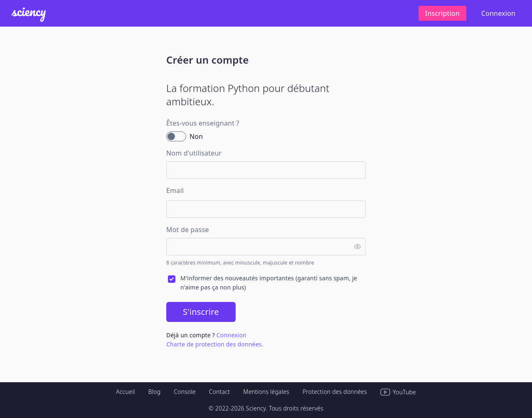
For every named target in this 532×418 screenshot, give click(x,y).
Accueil (126, 392)
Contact (219, 392)
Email (175, 190)
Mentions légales (266, 392)
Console (185, 392)
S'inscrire (201, 312)
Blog (155, 392)
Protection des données (335, 392)
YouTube (398, 392)
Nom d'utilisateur (194, 153)
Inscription (442, 13)
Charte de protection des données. (215, 344)
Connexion (498, 13)
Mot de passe (188, 230)
